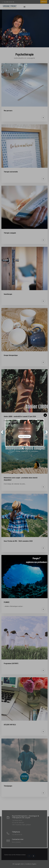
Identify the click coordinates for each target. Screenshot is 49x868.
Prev (2, 433)
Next (47, 433)
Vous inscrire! (24, 436)
